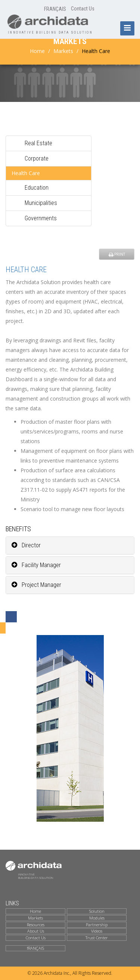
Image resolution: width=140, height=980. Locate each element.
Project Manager (36, 585)
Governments (41, 218)
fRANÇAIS (35, 948)
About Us (36, 931)
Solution (97, 911)
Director (26, 545)
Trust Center (97, 938)
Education (37, 188)
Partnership (97, 925)
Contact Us (83, 9)
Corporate (37, 158)
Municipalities (41, 203)
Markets (63, 51)
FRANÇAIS (55, 9)
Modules (97, 918)
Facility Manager (36, 565)
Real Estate (38, 143)
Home (37, 51)
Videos (97, 931)
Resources (36, 925)
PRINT (117, 254)
